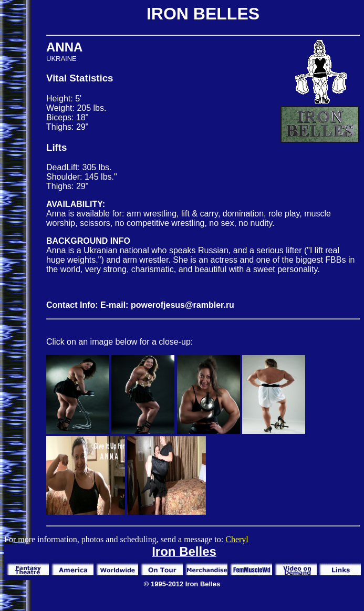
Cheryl (237, 539)
